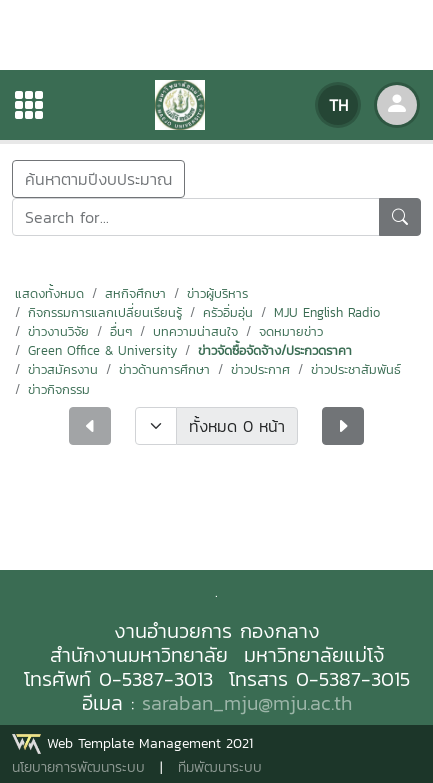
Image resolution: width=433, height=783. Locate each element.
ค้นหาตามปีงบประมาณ (98, 179)
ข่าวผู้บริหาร (217, 293)
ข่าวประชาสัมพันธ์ (356, 369)
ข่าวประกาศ (260, 369)
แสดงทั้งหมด (49, 293)
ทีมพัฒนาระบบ (220, 767)
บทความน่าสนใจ (195, 331)
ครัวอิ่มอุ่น (228, 312)
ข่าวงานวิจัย (58, 331)
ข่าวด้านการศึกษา (164, 369)
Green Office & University (102, 350)
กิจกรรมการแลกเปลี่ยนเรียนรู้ (105, 312)
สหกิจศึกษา (135, 293)
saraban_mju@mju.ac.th (247, 703)
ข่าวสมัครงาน (63, 369)
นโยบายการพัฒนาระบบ (78, 767)
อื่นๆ (121, 331)
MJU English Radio (327, 312)
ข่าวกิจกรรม (59, 389)
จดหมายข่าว (291, 331)
